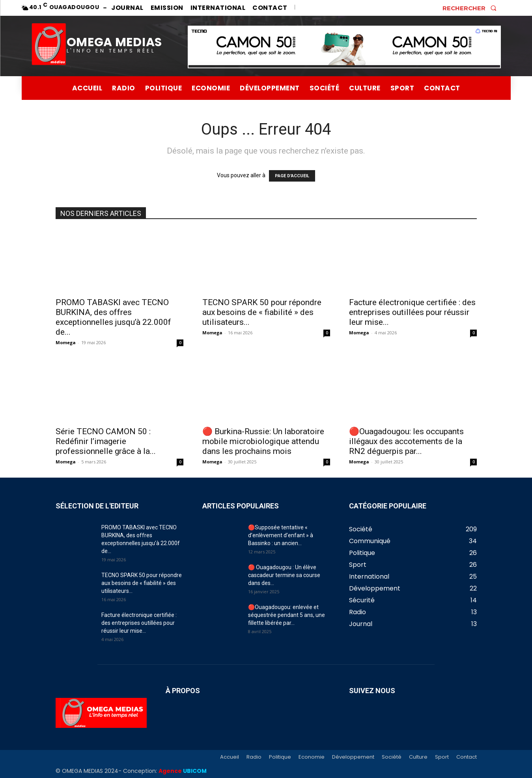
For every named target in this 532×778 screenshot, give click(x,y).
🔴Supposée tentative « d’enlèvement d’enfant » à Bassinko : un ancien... (281, 535)
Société (392, 757)
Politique (280, 757)
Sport (442, 757)
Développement (353, 757)
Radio (254, 757)
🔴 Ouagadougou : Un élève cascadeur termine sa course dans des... (284, 575)
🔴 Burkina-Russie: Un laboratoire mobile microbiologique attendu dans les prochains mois (263, 441)
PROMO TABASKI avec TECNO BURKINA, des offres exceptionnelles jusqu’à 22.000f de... (113, 317)
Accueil (230, 757)
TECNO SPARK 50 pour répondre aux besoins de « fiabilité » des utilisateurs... (262, 312)
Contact (467, 757)
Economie (312, 757)
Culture (418, 757)
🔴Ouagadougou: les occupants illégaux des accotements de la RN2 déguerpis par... (406, 441)
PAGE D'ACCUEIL (292, 176)
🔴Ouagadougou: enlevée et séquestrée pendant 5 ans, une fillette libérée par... (287, 615)
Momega (66, 342)
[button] (472, 8)
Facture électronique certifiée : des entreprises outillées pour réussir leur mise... (412, 312)
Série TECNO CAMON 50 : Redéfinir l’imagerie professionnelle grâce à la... (106, 441)
